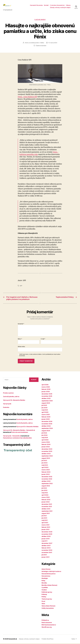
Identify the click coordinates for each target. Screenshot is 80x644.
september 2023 (47, 457)
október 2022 (46, 482)
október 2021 (46, 510)
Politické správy (47, 593)
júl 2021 (44, 516)
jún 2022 (44, 491)
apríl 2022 (45, 496)
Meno (20, 340)
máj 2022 (45, 493)
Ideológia (45, 579)
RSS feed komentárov (49, 626)
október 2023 (46, 454)
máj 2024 (45, 438)
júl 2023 (44, 461)
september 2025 (47, 402)
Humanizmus (46, 577)
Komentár (21, 325)
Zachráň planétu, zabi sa (11, 397)
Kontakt (46, 6)
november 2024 (47, 424)
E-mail (43, 340)
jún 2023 (44, 464)
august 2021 (46, 514)
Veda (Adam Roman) (48, 607)
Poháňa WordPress (47, 640)
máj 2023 (45, 466)
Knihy (43, 581)
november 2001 (47, 553)
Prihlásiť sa (45, 621)
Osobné (44, 591)
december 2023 (47, 450)
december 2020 (47, 533)
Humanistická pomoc (49, 574)
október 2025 (46, 399)
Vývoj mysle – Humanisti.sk (12, 437)
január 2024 (46, 447)
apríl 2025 (45, 413)
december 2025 (47, 395)
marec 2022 (46, 498)
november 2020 (47, 535)
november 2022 (47, 480)
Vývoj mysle (7, 404)
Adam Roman (46, 570)
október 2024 (46, 427)
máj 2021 (45, 521)
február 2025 (46, 418)
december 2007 (47, 544)
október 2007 (46, 546)
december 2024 (47, 422)
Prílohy (44, 597)
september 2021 (47, 512)
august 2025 (46, 404)
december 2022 (47, 477)
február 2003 (46, 549)
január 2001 (46, 558)
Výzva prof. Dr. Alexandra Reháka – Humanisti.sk (19, 431)
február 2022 (46, 500)
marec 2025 (46, 415)
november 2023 (47, 452)
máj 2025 (45, 411)
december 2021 (47, 505)
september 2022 (47, 484)
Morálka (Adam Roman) (49, 586)
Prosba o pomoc (8, 394)
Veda (43, 604)
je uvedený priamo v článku (36, 43)
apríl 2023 (45, 468)
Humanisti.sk (13, 640)
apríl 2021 (45, 523)
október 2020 (46, 537)
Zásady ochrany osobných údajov (60, 8)
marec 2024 (46, 443)
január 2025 (46, 420)
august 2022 (46, 487)
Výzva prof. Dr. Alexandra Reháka (14, 401)
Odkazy (68, 6)
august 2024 (46, 431)
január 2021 (45, 530)
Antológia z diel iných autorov (51, 572)
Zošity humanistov (48, 609)
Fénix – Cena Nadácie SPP (27, 98)
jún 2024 (44, 436)
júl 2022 (44, 489)
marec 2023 (46, 470)
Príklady (44, 595)
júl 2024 (44, 434)
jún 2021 (44, 519)
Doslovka (6, 408)
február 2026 (46, 390)
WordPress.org (47, 628)
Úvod (43, 602)
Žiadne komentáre (41, 46)
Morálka (44, 584)
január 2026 (46, 392)
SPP (21, 287)
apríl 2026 (45, 385)
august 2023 (46, 459)
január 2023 (46, 475)
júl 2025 (44, 406)
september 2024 (47, 429)
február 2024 (46, 445)
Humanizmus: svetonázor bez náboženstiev (17, 439)
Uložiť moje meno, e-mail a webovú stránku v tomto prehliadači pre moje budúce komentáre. (40, 356)
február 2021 (46, 528)
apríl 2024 (45, 441)
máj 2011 (45, 542)
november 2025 (47, 397)
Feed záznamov (47, 623)
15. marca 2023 (53, 43)
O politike (45, 588)
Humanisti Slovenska (36, 6)
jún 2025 (44, 408)
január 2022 (46, 503)
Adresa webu (21, 347)
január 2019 (46, 539)
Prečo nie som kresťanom (20, 433)
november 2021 (47, 507)
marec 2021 (46, 526)
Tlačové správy (40, 20)
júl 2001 (44, 556)
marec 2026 (46, 388)
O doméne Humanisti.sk (57, 6)
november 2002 (47, 551)
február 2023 (46, 473)
